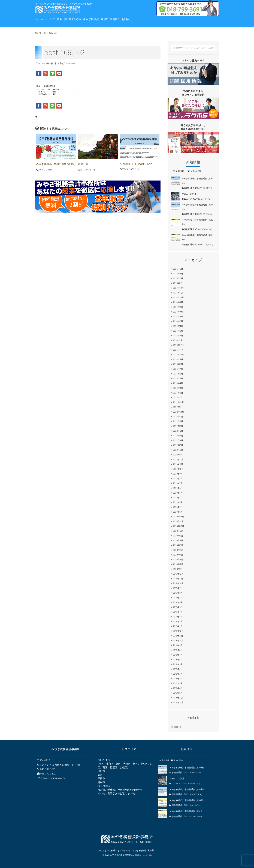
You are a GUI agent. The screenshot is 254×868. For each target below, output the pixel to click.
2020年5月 (178, 550)
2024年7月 (178, 312)
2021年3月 (178, 502)
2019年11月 (178, 579)
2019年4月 (178, 612)
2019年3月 (178, 617)
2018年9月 (178, 645)
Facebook (176, 727)
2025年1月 (178, 283)
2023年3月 (178, 388)
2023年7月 (178, 369)
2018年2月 (178, 679)
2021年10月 (178, 469)
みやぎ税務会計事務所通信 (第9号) (53, 164)
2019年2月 (178, 621)
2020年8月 (178, 536)
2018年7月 (178, 655)
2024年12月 (178, 288)
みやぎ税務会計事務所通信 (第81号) (186, 811)
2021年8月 (178, 478)
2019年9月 (178, 588)
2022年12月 (178, 402)
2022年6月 (178, 431)
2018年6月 (178, 660)
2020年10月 (178, 526)
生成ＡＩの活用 (189, 194)
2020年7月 (178, 540)
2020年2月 (178, 564)
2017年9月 (178, 683)
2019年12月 (178, 574)
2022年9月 (178, 417)
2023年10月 (178, 355)
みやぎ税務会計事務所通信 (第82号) (187, 800)
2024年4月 (178, 326)
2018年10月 (178, 640)
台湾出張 (82, 164)
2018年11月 (178, 636)
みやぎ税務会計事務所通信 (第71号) (137, 164)
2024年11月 (178, 293)
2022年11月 (178, 407)
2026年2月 (178, 269)
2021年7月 (178, 483)
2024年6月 (178, 316)
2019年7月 (178, 598)
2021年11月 (178, 464)
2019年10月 (178, 583)
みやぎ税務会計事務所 (110, 22)
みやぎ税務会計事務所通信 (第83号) (187, 789)
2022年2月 (178, 450)
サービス (55, 22)
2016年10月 (178, 702)
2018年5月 (178, 664)
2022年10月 (178, 412)
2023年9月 (178, 359)
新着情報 (133, 22)
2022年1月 (178, 455)
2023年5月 (178, 378)
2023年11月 (178, 350)
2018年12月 (178, 631)
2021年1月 (178, 512)
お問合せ (148, 22)
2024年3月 (178, 331)
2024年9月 (178, 302)
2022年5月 (178, 436)
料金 (67, 22)
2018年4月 (178, 669)
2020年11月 (178, 521)
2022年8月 (178, 421)
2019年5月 (178, 607)
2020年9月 (178, 531)
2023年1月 (178, 397)
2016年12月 (178, 698)
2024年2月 (178, 336)
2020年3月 (178, 559)
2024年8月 (178, 307)
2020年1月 (178, 569)
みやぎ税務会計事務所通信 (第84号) (187, 768)
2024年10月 (178, 297)
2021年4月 (178, 498)
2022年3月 (178, 445)
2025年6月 (178, 278)
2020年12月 (178, 517)
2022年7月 (178, 426)
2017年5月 (178, 693)
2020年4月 (178, 555)
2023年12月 (178, 345)
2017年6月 (178, 688)
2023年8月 (178, 364)
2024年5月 (178, 321)
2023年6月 (178, 374)
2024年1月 (178, 340)
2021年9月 (178, 474)
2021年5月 (178, 493)
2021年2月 (178, 507)
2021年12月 (178, 459)
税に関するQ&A (83, 22)
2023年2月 (178, 393)
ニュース (188, 199)
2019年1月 (178, 626)
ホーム (41, 22)
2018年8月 (178, 650)
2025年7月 (178, 274)
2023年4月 (178, 383)
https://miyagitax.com (54, 778)
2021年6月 (178, 488)
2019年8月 (178, 593)
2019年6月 (178, 602)
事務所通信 (189, 188)
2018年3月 (178, 674)
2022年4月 (178, 440)
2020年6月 (178, 545)
